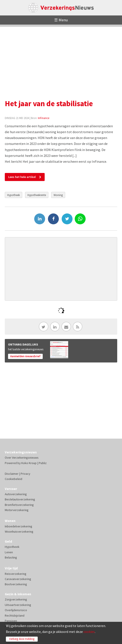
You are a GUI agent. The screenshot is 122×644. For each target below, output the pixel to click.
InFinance (44, 118)
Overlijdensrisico (16, 610)
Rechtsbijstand (15, 615)
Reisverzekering (16, 574)
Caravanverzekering (18, 579)
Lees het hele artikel (22, 177)
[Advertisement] (61, 57)
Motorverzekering (17, 510)
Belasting (11, 557)
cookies (89, 632)
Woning (58, 195)
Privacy (25, 474)
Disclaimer (12, 474)
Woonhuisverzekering (19, 532)
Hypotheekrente (37, 195)
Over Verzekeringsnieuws (22, 458)
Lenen (9, 552)
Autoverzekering (16, 494)
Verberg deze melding (22, 639)
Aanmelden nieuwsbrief (25, 356)
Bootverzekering (16, 584)
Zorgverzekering (16, 599)
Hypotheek (14, 195)
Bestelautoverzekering (20, 499)
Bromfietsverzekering (19, 505)
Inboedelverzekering (19, 526)
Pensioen (11, 621)
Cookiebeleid (14, 479)
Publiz (43, 463)
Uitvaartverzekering (18, 605)
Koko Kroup (29, 463)
